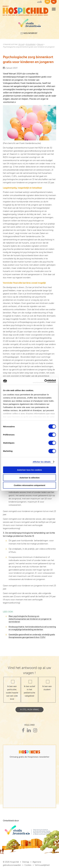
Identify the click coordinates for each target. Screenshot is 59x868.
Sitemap (26, 862)
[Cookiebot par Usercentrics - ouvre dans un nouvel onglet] (44, 381)
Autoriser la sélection (30, 477)
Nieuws (40, 44)
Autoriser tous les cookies (29, 470)
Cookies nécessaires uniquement (29, 485)
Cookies (28, 865)
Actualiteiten (31, 44)
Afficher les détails (42, 462)
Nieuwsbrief (29, 33)
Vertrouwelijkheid (42, 865)
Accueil (21, 44)
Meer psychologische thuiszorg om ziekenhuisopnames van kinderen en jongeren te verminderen (30, 619)
